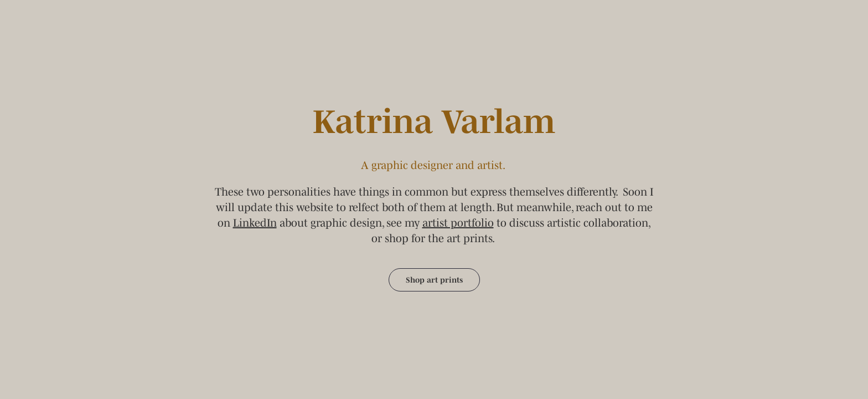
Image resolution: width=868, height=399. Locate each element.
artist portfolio (458, 223)
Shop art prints (434, 280)
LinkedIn (255, 223)
